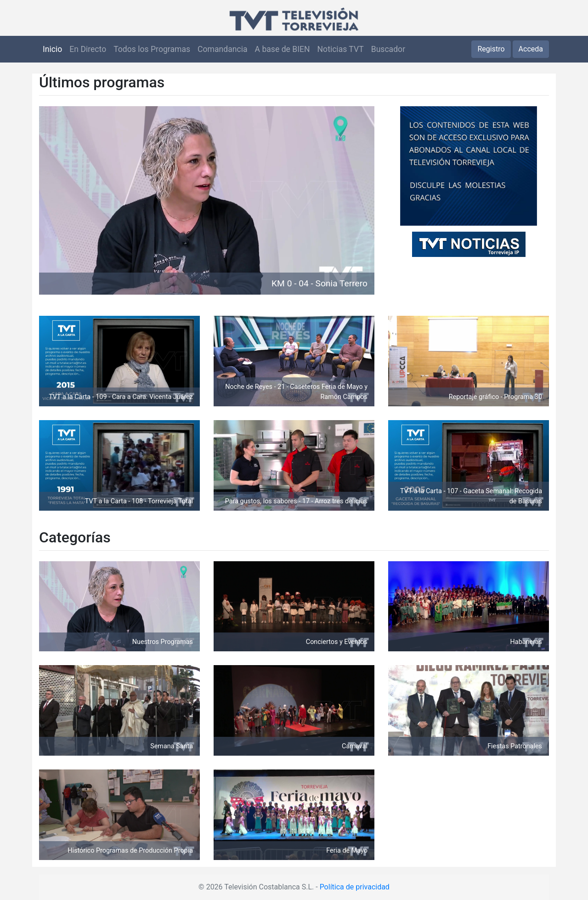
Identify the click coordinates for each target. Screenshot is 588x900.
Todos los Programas (152, 49)
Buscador (388, 49)
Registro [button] (491, 49)
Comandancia (222, 49)
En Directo (88, 49)
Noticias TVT (341, 49)
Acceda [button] (531, 49)
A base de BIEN (283, 49)
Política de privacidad (355, 887)
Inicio (52, 49)
